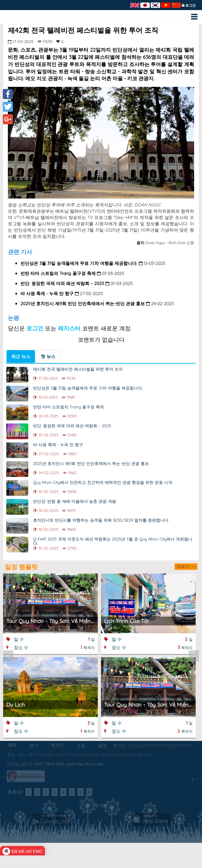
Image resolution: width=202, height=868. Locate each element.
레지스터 (69, 328)
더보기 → (186, 566)
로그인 (191, 5)
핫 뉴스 (48, 356)
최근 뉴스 (21, 356)
